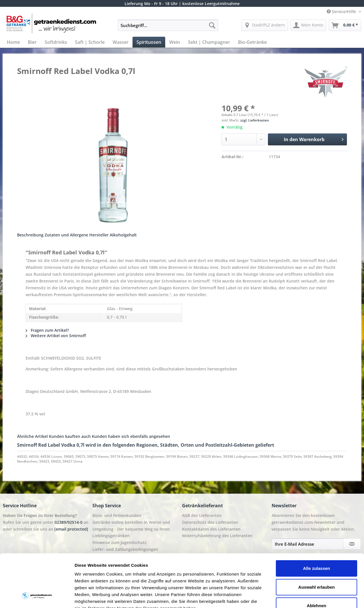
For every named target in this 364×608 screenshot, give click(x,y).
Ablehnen (317, 558)
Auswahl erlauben (317, 540)
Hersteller (99, 235)
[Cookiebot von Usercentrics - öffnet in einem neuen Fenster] (37, 597)
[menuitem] (168, 28)
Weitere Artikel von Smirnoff (56, 336)
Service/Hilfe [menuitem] (342, 12)
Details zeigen (302, 597)
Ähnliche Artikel (32, 436)
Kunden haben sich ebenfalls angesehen (131, 436)
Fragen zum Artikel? (47, 330)
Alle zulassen (316, 521)
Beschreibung (30, 235)
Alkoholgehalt (123, 235)
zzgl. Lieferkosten (255, 120)
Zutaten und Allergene (66, 235)
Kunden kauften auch (70, 436)
